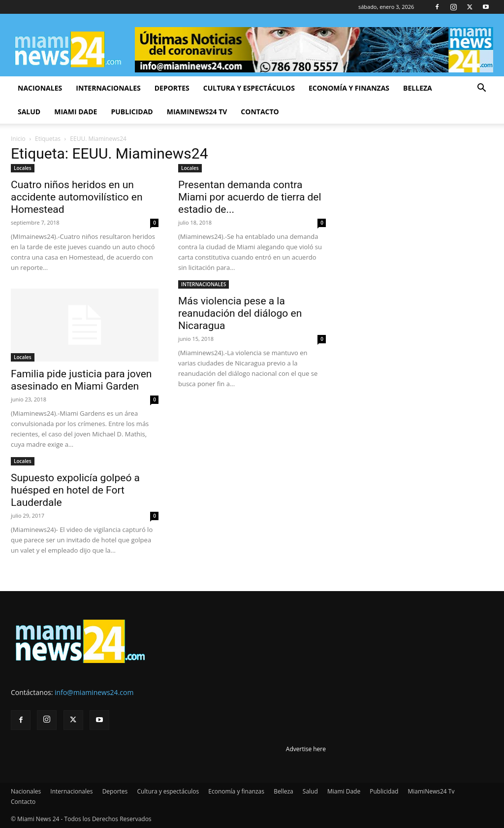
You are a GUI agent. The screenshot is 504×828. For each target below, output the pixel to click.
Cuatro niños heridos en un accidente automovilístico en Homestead (77, 197)
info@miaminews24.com (94, 692)
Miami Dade (76, 112)
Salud (29, 112)
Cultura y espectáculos (249, 88)
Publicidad (132, 112)
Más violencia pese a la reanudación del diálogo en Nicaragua (240, 313)
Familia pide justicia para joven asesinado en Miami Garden (81, 380)
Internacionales (108, 88)
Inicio (18, 139)
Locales (23, 168)
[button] (481, 89)
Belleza (418, 88)
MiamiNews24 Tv (197, 112)
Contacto (260, 112)
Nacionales (40, 88)
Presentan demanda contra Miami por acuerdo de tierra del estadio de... (250, 197)
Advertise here (306, 749)
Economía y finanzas (349, 88)
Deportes (172, 88)
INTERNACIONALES (204, 284)
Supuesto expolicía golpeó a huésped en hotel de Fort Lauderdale (75, 490)
